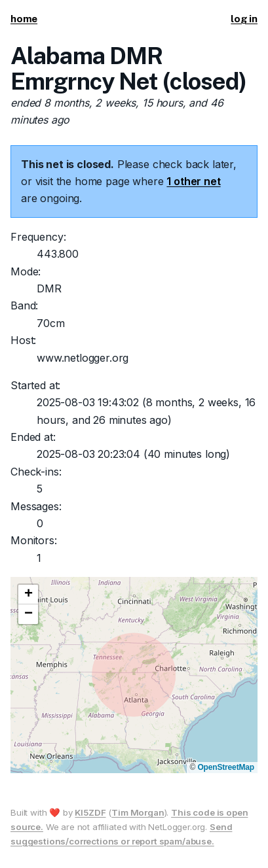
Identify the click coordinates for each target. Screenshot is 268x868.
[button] (28, 595)
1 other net (193, 181)
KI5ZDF (90, 812)
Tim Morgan (138, 812)
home (24, 19)
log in (244, 19)
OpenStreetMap (226, 767)
